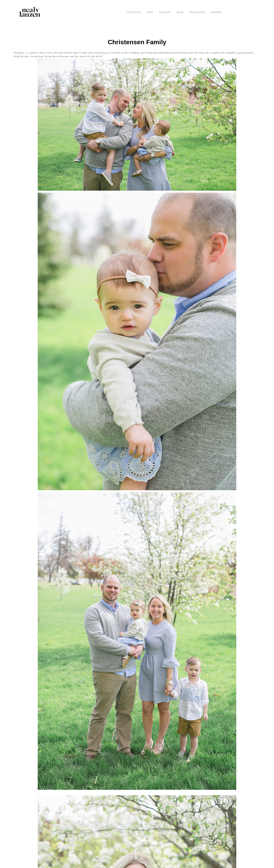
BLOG (180, 12)
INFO (150, 12)
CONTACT (165, 12)
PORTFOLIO (134, 12)
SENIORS (216, 12)
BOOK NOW (197, 12)
